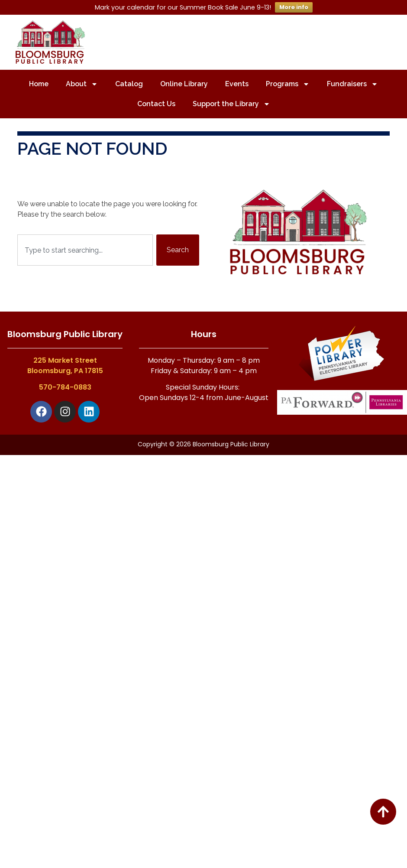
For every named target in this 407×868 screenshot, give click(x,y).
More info (294, 7)
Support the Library (231, 104)
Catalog (129, 84)
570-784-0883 (65, 387)
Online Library (184, 84)
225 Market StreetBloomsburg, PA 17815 (65, 366)
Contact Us (156, 104)
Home (39, 84)
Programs (288, 84)
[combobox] (85, 250)
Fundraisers (352, 84)
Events (237, 84)
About (82, 84)
